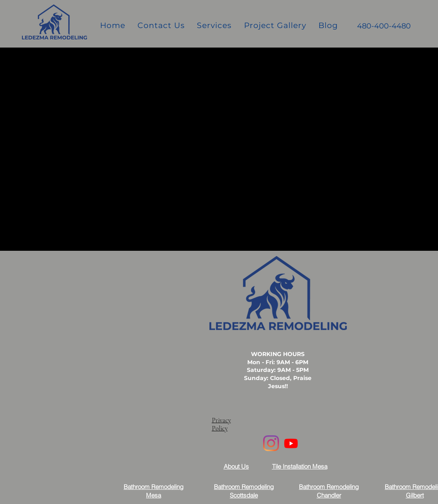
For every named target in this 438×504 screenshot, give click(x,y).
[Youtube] (291, 443)
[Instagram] (271, 443)
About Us (236, 466)
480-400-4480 (384, 26)
